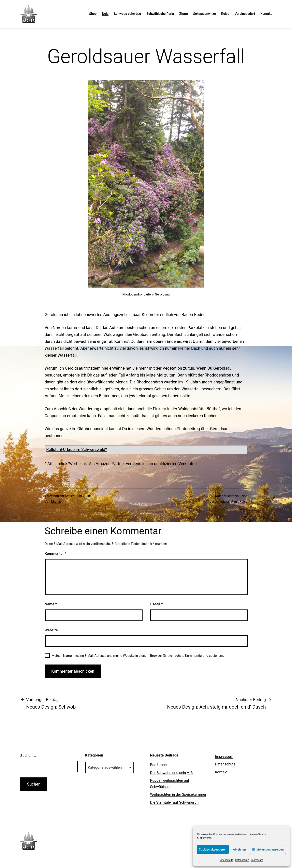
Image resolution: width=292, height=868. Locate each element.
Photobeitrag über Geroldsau (202, 429)
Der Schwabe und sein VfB (171, 773)
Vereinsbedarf (245, 14)
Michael (57, 502)
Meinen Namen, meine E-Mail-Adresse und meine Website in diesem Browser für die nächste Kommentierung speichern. (138, 656)
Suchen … (28, 756)
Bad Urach (158, 765)
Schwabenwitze (204, 14)
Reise (225, 14)
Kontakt (266, 14)
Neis (105, 14)
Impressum (257, 860)
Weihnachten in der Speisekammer (178, 794)
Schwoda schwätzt (127, 14)
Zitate (184, 14)
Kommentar (55, 554)
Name (51, 604)
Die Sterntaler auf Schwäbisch (174, 802)
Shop (93, 14)
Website (51, 630)
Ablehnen (239, 850)
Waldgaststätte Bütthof (199, 409)
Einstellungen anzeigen (268, 850)
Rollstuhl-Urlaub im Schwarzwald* (77, 449)
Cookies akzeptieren (213, 850)
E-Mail (156, 604)
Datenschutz (226, 860)
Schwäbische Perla (160, 14)
